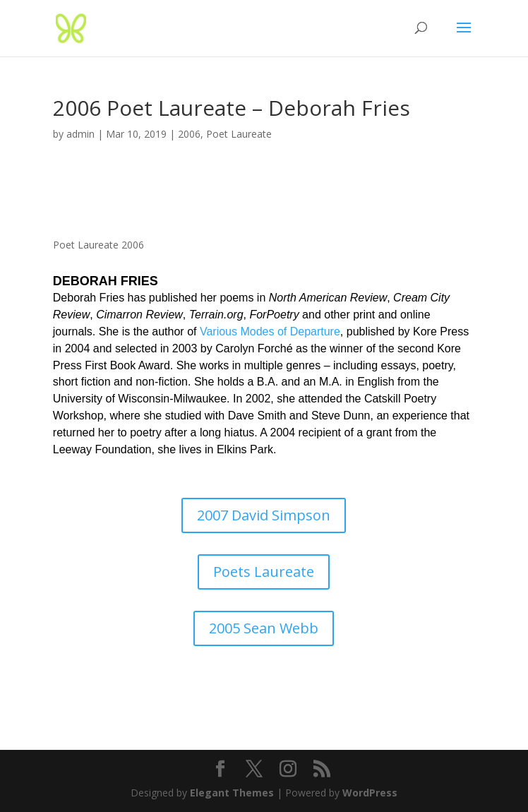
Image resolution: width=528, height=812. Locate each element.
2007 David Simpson (264, 515)
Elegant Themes (232, 793)
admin (80, 134)
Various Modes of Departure (270, 332)
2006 (189, 134)
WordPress (370, 793)
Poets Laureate (264, 572)
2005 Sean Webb (264, 628)
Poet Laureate (239, 134)
